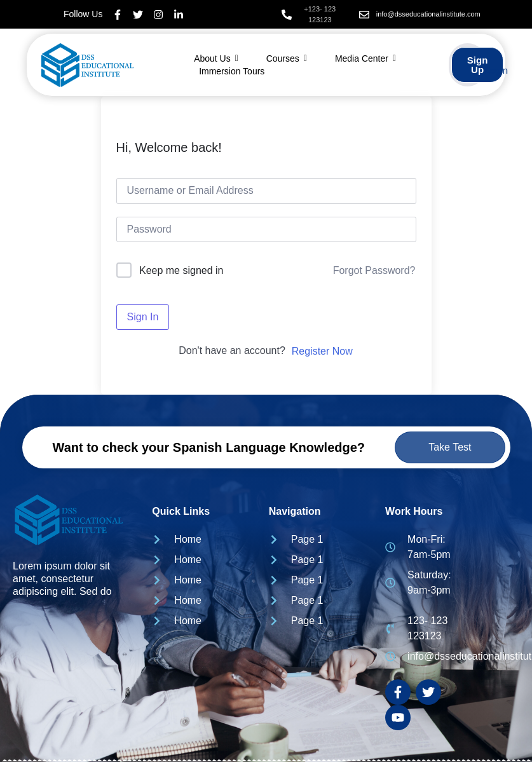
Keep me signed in (181, 270)
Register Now (322, 351)
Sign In (143, 317)
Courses (287, 58)
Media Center (365, 58)
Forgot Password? (374, 270)
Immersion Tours (232, 71)
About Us (216, 58)
